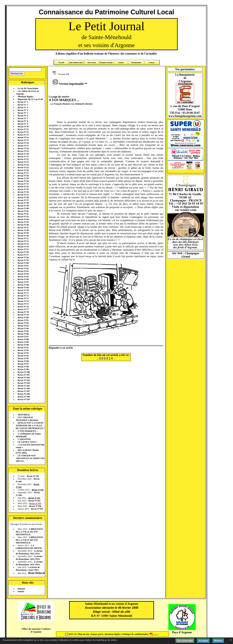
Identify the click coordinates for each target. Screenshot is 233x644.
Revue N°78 (23, 312)
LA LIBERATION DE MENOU (29, 547)
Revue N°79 (23, 315)
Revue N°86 (23, 334)
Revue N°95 (23, 358)
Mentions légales (25, 97)
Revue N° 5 (23, 113)
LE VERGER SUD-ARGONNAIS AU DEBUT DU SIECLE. (30, 458)
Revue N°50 (23, 236)
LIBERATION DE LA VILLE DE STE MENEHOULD (29, 532)
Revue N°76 (23, 307)
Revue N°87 (23, 337)
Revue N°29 (23, 178)
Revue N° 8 (23, 121)
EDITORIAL (24, 415)
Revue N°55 (23, 249)
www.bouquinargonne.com (185, 116)
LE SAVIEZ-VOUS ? (27, 442)
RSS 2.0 (71, 634)
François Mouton (62, 104)
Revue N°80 (23, 318)
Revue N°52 (23, 241)
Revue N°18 (23, 148)
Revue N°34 (23, 192)
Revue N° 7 (23, 118)
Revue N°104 (24, 383)
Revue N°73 (23, 298)
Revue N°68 (23, 285)
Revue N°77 (23, 309)
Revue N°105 (24, 386)
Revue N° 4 (23, 110)
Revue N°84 (23, 328)
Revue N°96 (23, 361)
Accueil (61, 62)
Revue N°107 (24, 391)
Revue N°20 (23, 154)
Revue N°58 (23, 258)
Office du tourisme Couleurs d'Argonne (36, 630)
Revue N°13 (23, 135)
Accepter (204, 641)
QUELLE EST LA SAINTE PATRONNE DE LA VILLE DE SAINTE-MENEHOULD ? (30, 426)
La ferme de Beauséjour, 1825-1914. (29, 552)
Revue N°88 (23, 339)
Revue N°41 (23, 211)
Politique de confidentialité (135, 634)
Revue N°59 (23, 260)
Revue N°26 (23, 170)
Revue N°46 (23, 225)
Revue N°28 (23, 176)
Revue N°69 (23, 288)
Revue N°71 (23, 293)
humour (21, 589)
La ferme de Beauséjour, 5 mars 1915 (28, 569)
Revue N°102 (24, 378)
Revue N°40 (23, 208)
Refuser (218, 641)
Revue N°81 (23, 320)
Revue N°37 (23, 200)
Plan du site (84, 634)
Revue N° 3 (23, 107)
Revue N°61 (23, 266)
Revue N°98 (23, 367)
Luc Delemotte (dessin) (82, 104)
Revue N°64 (23, 274)
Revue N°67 (23, 282)
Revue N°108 (24, 394)
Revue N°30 (23, 181)
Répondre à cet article (61, 348)
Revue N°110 (24, 399)
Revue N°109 (24, 397)
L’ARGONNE (24, 439)
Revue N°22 (23, 159)
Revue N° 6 (23, 116)
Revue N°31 (23, 184)
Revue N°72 (23, 296)
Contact (152, 62)
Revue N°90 (23, 345)
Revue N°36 (23, 198)
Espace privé (97, 634)
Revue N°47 (23, 228)
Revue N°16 (23, 143)
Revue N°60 (23, 263)
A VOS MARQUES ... (28, 431)
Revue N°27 (23, 173)
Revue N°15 (23, 140)
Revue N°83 (23, 326)
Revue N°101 (24, 375)
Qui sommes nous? (76, 62)
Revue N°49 (23, 233)
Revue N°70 (23, 290)
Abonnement (136, 62)
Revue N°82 (23, 323)
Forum (121, 62)
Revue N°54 (23, 247)
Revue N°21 (23, 157)
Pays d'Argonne (182, 632)
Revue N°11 (23, 129)
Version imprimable (68, 84)
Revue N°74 (23, 301)
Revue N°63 (23, 271)
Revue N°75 (23, 304)
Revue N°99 (23, 369)
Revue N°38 (23, 203)
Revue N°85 (23, 331)
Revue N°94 (23, 356)
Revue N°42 (23, 214)
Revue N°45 (23, 222)
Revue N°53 (23, 244)
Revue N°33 (23, 189)
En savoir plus (185, 641)
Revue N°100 (24, 372)
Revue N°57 (23, 255)
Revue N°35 (23, 195)
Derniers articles (106, 62)
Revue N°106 (24, 388)
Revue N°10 (23, 127)
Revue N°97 (23, 364)
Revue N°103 (24, 380)
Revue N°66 (23, 279)
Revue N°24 (23, 165)
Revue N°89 (23, 342)
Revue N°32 (23, 187)
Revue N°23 (23, 162)
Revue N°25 (23, 168)
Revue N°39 (23, 206)
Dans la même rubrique (28, 409)
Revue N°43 (23, 217)
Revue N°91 (23, 348)
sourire (21, 591)
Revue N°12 (23, 132)
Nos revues (92, 62)
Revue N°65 (23, 277)
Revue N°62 (23, 268)
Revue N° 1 (23, 102)
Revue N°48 (23, 230)
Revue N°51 (23, 238)
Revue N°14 (23, 137)
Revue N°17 (23, 146)
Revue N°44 (23, 219)
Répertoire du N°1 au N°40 (30, 99)
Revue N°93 (23, 353)
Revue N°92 (23, 350)
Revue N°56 (23, 252)
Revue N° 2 (23, 105)
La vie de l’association (28, 88)
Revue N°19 (23, 151)
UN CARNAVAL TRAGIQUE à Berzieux (27, 419)
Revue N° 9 (23, 124)
